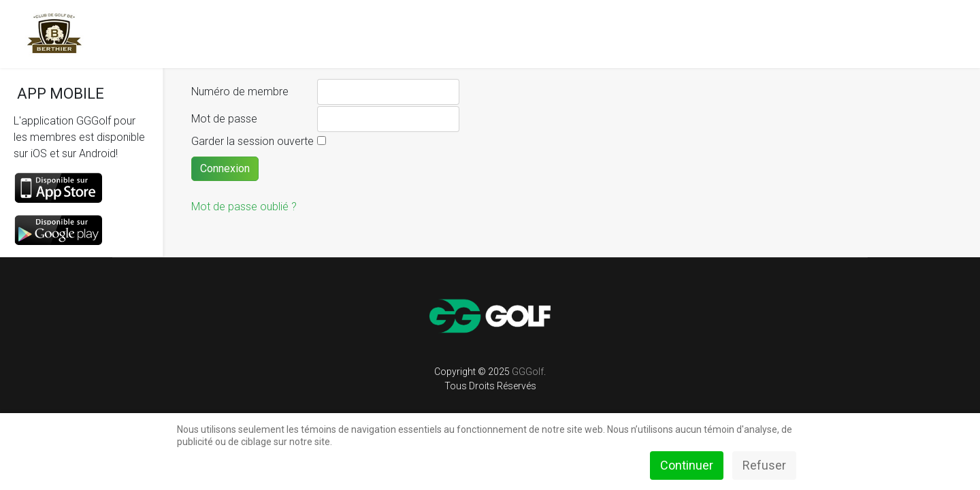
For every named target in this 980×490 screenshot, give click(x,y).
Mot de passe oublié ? (244, 207)
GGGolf (528, 372)
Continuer (687, 465)
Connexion (225, 168)
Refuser (764, 465)
